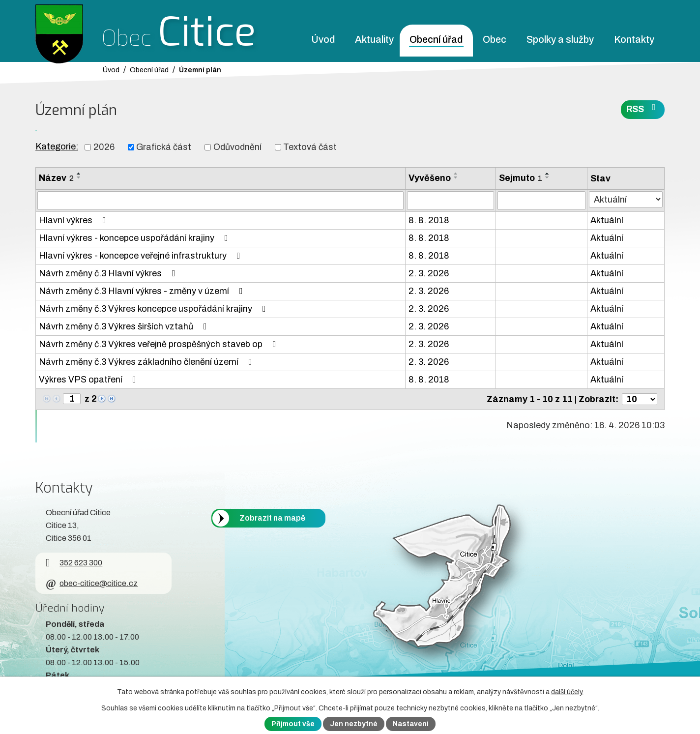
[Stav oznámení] (626, 199)
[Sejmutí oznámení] (542, 201)
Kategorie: (57, 147)
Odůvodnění (237, 147)
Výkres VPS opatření (89, 380)
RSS (643, 108)
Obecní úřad (436, 40)
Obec (495, 40)
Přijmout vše (293, 724)
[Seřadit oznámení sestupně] (79, 177)
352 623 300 (74, 563)
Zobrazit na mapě (272, 518)
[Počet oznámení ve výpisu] (640, 399)
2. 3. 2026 (429, 273)
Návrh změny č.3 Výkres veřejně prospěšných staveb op (160, 344)
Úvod (323, 40)
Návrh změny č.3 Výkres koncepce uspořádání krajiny (154, 309)
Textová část (310, 147)
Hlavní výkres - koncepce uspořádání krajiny (135, 238)
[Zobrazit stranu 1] (72, 399)
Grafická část (164, 147)
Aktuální (607, 220)
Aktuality (374, 40)
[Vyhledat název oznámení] (220, 201)
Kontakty (634, 40)
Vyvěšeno (430, 178)
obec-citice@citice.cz (92, 583)
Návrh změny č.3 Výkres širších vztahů (125, 326)
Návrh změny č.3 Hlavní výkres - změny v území (143, 291)
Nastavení (411, 724)
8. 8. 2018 (429, 220)
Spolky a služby (560, 40)
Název (56, 178)
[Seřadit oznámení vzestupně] (79, 174)
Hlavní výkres (74, 220)
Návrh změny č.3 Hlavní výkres (109, 273)
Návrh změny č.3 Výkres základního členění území (147, 362)
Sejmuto (521, 178)
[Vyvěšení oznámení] (451, 201)
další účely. (567, 692)
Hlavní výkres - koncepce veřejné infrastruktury (142, 256)
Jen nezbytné (354, 724)
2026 (104, 147)
